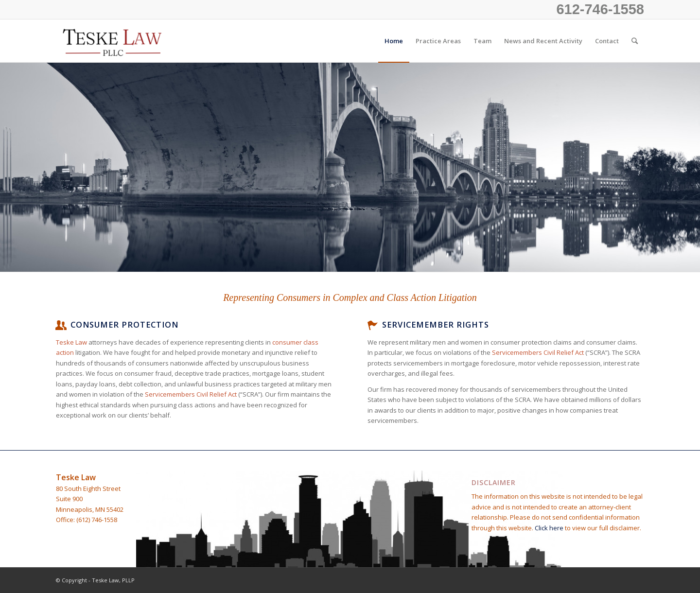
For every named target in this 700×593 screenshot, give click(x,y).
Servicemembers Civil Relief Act (191, 394)
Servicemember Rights (436, 325)
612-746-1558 (600, 9)
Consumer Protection (124, 325)
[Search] (635, 41)
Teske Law (71, 342)
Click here (550, 528)
